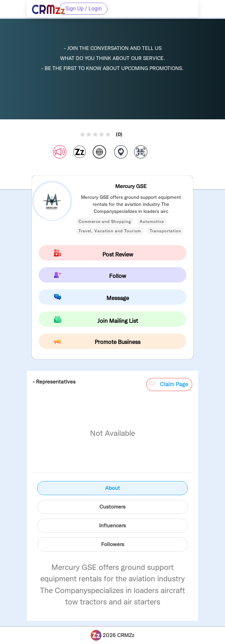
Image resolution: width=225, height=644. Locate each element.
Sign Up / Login (83, 9)
